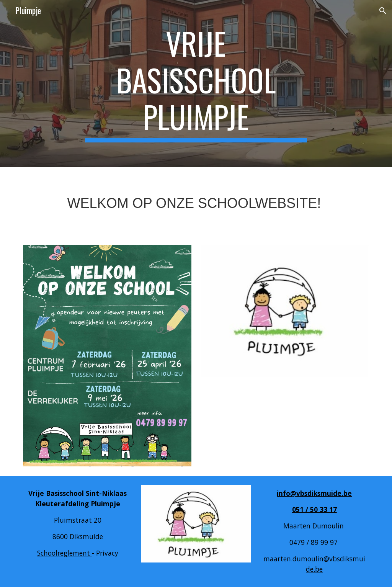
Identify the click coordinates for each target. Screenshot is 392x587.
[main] (196, 83)
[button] (383, 11)
